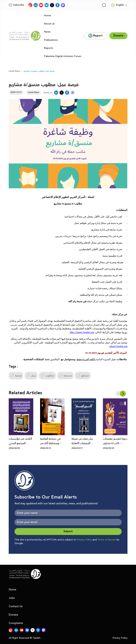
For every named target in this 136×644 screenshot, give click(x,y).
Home (47, 15)
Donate (13, 615)
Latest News (14, 71)
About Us (49, 24)
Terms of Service (107, 540)
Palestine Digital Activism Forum (63, 56)
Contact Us (16, 606)
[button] (123, 394)
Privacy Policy (84, 540)
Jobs (12, 598)
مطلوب (47, 376)
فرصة (16, 376)
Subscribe (16, 5)
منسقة (65, 376)
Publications (51, 40)
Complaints (16, 623)
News (47, 32)
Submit (68, 531)
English (117, 5)
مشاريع (83, 376)
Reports (49, 48)
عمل (31, 376)
